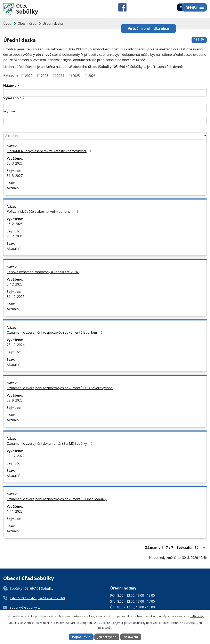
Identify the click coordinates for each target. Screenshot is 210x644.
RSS (199, 41)
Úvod (7, 23)
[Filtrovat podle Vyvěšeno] (105, 107)
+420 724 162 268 (51, 598)
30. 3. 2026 (15, 163)
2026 (92, 76)
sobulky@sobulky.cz (25, 607)
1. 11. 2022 (15, 511)
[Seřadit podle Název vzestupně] (19, 84)
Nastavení (131, 637)
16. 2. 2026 (15, 224)
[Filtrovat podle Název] (105, 93)
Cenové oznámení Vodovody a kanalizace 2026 (46, 272)
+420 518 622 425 (23, 598)
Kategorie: (11, 75)
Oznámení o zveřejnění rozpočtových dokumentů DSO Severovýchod (63, 388)
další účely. (197, 616)
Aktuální (13, 188)
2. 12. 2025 (15, 284)
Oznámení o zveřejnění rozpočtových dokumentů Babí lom (55, 332)
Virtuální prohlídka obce (132, 26)
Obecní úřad (27, 23)
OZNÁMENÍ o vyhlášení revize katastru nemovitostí (50, 151)
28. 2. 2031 (15, 236)
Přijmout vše (80, 637)
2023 (45, 76)
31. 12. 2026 (16, 297)
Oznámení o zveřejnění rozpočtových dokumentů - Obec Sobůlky (60, 499)
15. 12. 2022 (16, 456)
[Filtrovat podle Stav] (105, 136)
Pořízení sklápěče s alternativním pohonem (43, 211)
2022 (29, 76)
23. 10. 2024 (16, 345)
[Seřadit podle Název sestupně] (19, 86)
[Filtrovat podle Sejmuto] (105, 121)
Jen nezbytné (107, 637)
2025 (76, 76)
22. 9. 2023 (15, 400)
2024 (60, 76)
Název (10, 86)
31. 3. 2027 (15, 176)
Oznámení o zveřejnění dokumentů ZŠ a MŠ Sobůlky (50, 443)
